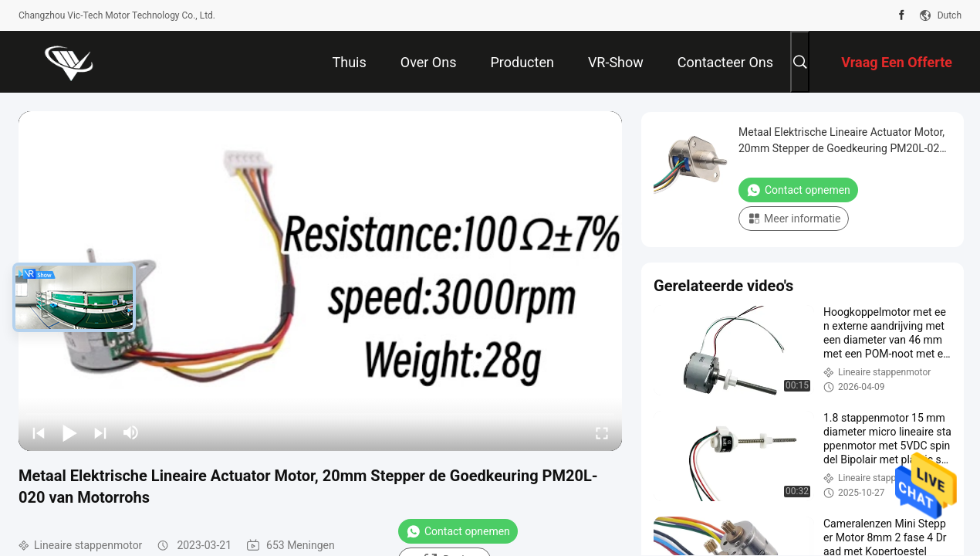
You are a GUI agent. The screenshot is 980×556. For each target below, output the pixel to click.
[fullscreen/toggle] (602, 432)
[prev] (39, 432)
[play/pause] (69, 432)
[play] (320, 281)
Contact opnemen (458, 531)
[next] (100, 432)
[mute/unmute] (131, 432)
